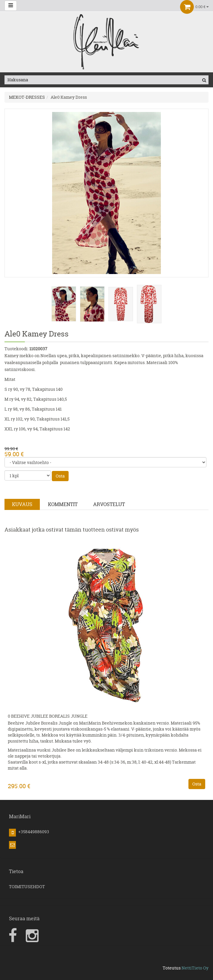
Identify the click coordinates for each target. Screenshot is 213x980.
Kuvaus (22, 504)
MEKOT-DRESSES (27, 97)
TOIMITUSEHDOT (27, 887)
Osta (60, 476)
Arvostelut (109, 504)
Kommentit (63, 504)
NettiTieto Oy (195, 968)
